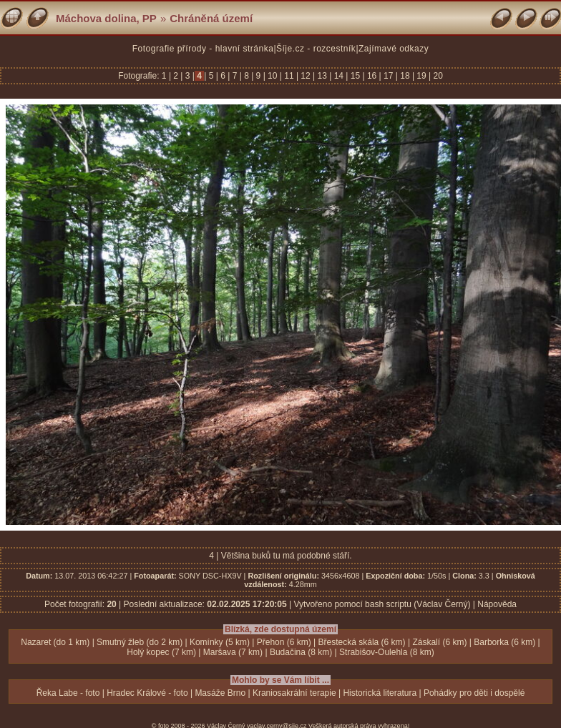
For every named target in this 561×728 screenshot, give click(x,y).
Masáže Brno (220, 693)
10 (273, 76)
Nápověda (497, 604)
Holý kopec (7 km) (161, 652)
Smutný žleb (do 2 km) (140, 642)
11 (289, 76)
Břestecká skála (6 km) (362, 642)
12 (306, 76)
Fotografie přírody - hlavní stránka (203, 49)
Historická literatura (380, 693)
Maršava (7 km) (233, 652)
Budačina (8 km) (301, 652)
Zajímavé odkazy (394, 49)
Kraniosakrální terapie (294, 693)
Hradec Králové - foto (147, 693)
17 (389, 76)
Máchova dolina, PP (106, 18)
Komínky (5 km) (220, 642)
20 (437, 76)
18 (405, 76)
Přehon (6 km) (284, 642)
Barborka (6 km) (504, 642)
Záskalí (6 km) (439, 642)
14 (338, 76)
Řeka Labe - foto (68, 693)
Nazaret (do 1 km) (55, 642)
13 (322, 76)
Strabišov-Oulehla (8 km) (387, 652)
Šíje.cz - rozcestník (316, 49)
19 (421, 76)
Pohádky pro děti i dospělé (474, 693)
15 (355, 76)
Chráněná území (211, 18)
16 (372, 76)
